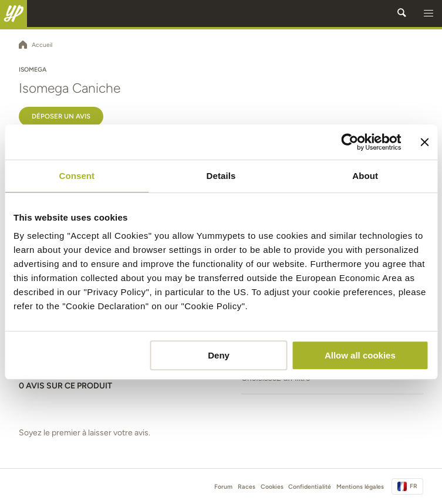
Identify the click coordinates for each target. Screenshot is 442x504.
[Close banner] (424, 142)
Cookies (272, 487)
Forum (223, 487)
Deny (219, 355)
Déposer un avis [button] (61, 116)
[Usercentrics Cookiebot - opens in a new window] (350, 142)
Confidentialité (310, 487)
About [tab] (365, 176)
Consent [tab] (77, 176)
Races (247, 487)
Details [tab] (221, 176)
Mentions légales (360, 487)
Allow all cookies (360, 355)
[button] (428, 13)
